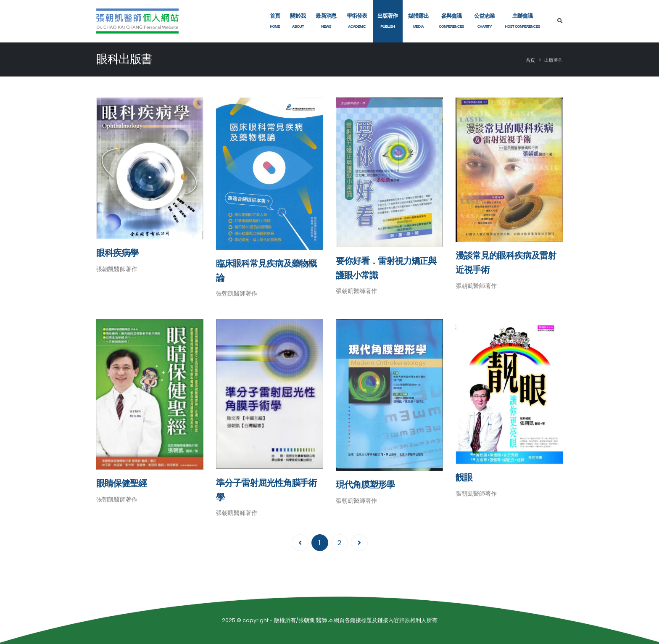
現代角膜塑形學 (365, 484)
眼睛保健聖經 (121, 483)
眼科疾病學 (117, 253)
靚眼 (464, 477)
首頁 (530, 60)
